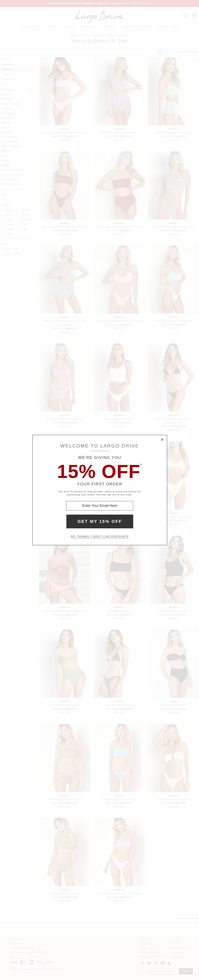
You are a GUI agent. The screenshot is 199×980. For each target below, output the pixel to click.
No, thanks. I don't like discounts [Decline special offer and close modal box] (100, 536)
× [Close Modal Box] (162, 440)
